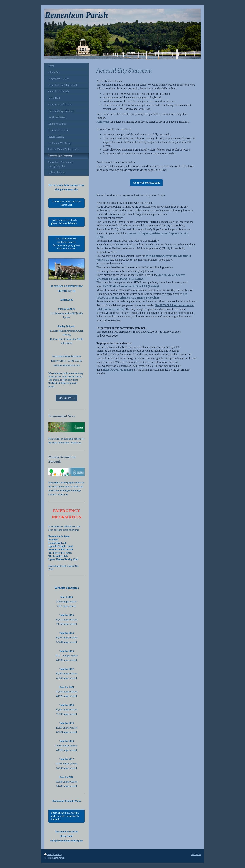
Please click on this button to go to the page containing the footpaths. (65, 816)
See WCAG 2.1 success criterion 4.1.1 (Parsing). (131, 286)
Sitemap (58, 854)
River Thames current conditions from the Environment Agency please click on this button (66, 244)
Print (49, 854)
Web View (196, 854)
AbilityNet (103, 122)
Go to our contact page (146, 183)
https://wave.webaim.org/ (118, 370)
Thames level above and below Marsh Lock (67, 203)
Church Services (67, 398)
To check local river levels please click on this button (64, 222)
